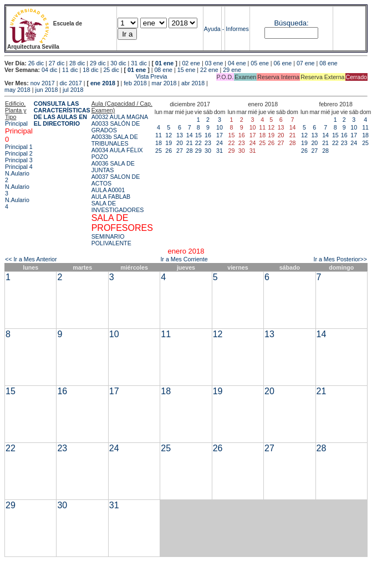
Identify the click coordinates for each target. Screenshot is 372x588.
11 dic (70, 70)
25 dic (111, 70)
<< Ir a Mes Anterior (31, 259)
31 (220, 151)
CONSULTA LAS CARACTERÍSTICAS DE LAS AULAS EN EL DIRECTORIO (62, 114)
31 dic (139, 63)
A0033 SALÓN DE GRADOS (116, 127)
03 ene (214, 63)
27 (180, 151)
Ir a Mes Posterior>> (340, 259)
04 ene (237, 63)
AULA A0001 (108, 190)
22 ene (209, 70)
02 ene (191, 63)
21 (190, 143)
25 (159, 151)
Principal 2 (19, 153)
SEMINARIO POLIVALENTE (111, 240)
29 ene (232, 70)
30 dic (118, 63)
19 (169, 143)
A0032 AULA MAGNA (120, 117)
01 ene (164, 63)
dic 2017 (70, 83)
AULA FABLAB (111, 197)
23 (208, 143)
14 (190, 135)
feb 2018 (135, 83)
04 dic (49, 70)
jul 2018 (73, 90)
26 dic (36, 63)
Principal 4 (19, 167)
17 (220, 135)
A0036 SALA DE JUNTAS (113, 167)
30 (208, 151)
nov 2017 (43, 83)
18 (159, 143)
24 (220, 143)
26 (169, 151)
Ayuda (212, 29)
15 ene (187, 70)
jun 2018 (47, 90)
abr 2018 (193, 83)
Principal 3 (19, 160)
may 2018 (17, 90)
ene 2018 (103, 83)
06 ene (283, 63)
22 (198, 143)
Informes (237, 29)
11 (159, 135)
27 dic (57, 63)
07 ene (306, 63)
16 (208, 135)
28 (190, 151)
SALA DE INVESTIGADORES (118, 207)
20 (180, 143)
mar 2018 (164, 83)
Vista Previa (86, 76)
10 (220, 127)
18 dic (90, 70)
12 (169, 135)
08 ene (328, 63)
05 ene (260, 63)
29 (198, 151)
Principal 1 (19, 147)
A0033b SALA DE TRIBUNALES (115, 140)
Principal (16, 123)
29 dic (98, 63)
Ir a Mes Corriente (184, 259)
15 (198, 135)
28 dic (77, 63)
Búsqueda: (291, 23)
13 (180, 135)
